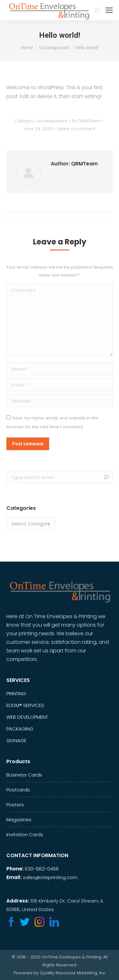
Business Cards (24, 775)
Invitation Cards (25, 834)
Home (27, 48)
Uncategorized (54, 48)
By (86, 121)
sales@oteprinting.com (50, 877)
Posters (15, 805)
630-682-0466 (42, 869)
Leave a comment (76, 129)
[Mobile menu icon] (109, 10)
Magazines (19, 820)
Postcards (18, 790)
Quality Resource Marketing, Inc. (73, 973)
